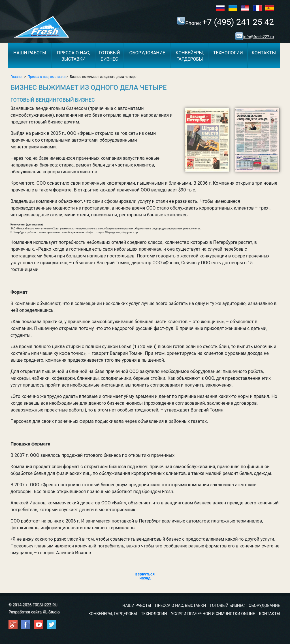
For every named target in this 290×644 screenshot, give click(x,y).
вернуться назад (145, 576)
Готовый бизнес (227, 605)
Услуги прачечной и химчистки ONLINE (213, 614)
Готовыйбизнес (109, 56)
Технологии (228, 53)
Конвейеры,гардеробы (190, 56)
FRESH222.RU (45, 605)
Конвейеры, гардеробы (113, 614)
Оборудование (147, 53)
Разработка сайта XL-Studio (34, 612)
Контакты (264, 53)
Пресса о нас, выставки (47, 77)
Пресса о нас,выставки (73, 56)
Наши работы (30, 53)
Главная (17, 77)
